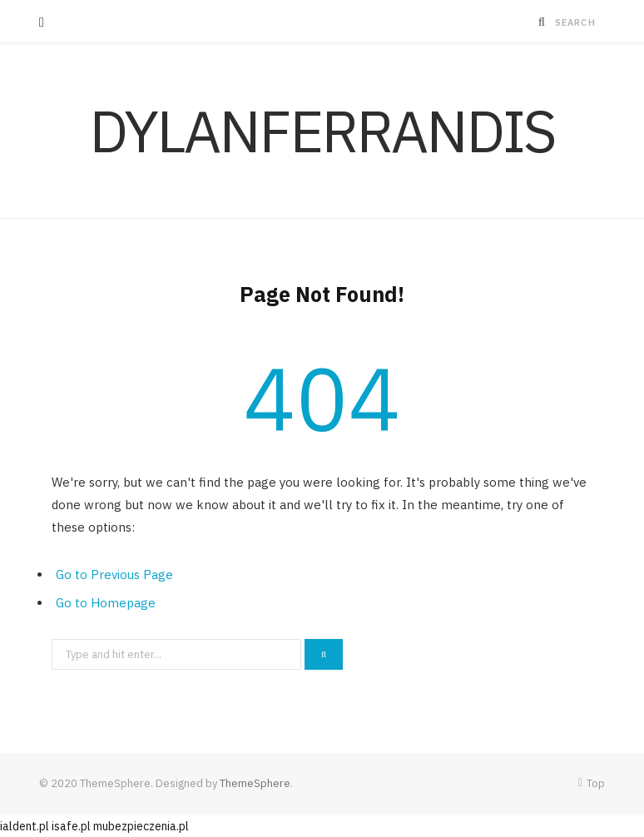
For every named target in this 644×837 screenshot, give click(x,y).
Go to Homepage (106, 603)
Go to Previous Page (114, 575)
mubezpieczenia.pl (141, 826)
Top (592, 783)
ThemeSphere (255, 783)
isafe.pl (71, 826)
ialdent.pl (25, 826)
